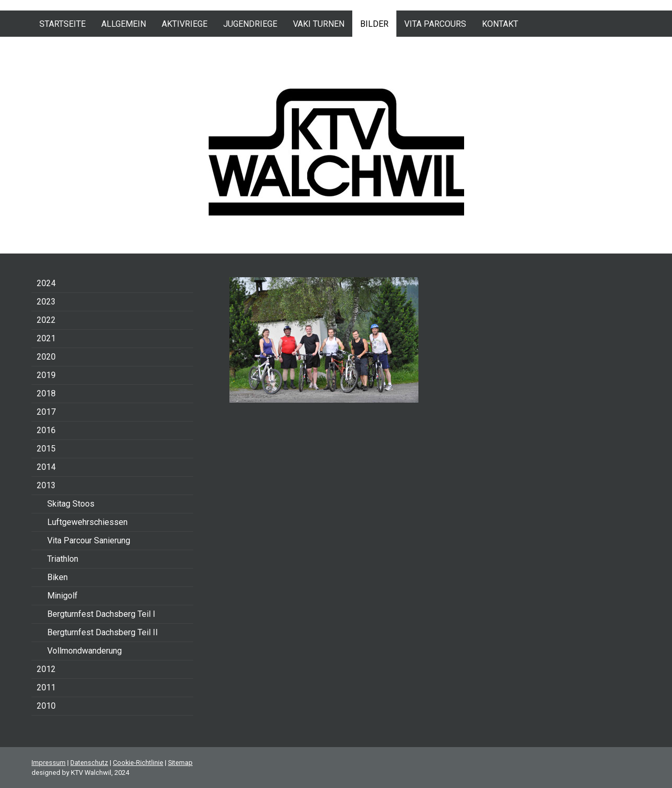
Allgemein (124, 24)
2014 (46, 467)
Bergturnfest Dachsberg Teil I (101, 614)
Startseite (62, 24)
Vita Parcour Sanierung (89, 540)
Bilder (374, 24)
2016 (46, 430)
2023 (46, 302)
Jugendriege (250, 24)
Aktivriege (185, 24)
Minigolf (62, 596)
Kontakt (500, 24)
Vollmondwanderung (85, 651)
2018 (46, 393)
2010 (46, 706)
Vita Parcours (435, 24)
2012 (46, 669)
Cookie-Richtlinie (138, 763)
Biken (57, 577)
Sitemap (180, 763)
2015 (46, 449)
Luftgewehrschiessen (87, 522)
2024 (46, 283)
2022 (46, 320)
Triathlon (63, 559)
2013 (46, 485)
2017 (46, 412)
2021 (46, 338)
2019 (46, 375)
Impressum (49, 763)
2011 (46, 687)
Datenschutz (89, 763)
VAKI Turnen (319, 24)
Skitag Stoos (71, 504)
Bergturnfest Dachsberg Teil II (103, 632)
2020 (46, 357)
